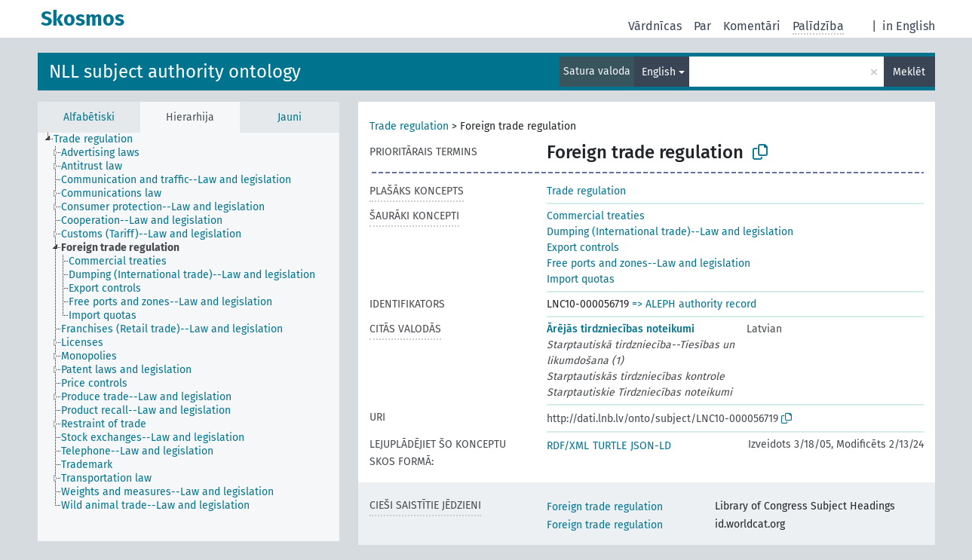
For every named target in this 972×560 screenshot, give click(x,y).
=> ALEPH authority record (694, 304)
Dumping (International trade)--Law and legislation (670, 232)
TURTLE (610, 446)
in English (909, 26)
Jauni (290, 117)
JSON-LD (651, 446)
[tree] (189, 337)
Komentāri (752, 26)
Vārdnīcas (655, 26)
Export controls (583, 248)
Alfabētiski (89, 117)
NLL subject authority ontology (175, 72)
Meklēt (909, 72)
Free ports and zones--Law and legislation (649, 263)
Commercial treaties (596, 216)
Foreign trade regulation (605, 507)
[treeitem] (100, 139)
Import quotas (581, 279)
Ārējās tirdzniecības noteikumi (621, 329)
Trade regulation (409, 126)
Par (702, 26)
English (659, 72)
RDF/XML (568, 446)
